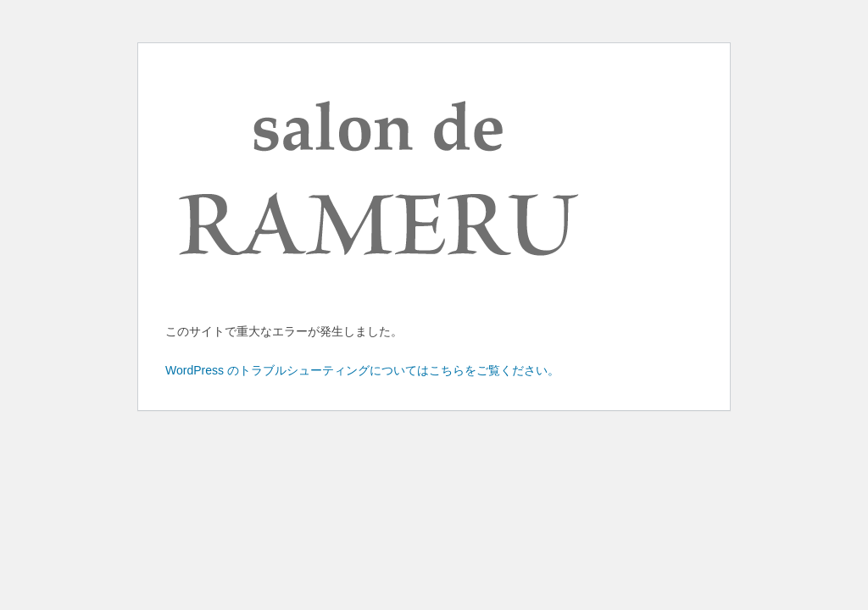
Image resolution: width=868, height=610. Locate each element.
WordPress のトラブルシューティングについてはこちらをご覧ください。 (362, 370)
